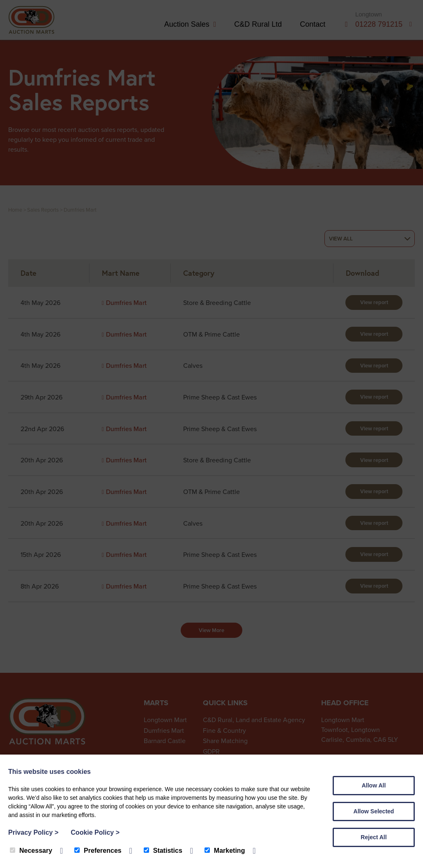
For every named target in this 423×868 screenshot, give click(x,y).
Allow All (374, 785)
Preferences (98, 851)
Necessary (31, 851)
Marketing (225, 851)
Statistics (163, 851)
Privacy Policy (33, 832)
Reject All (374, 837)
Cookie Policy (95, 832)
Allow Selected (374, 811)
